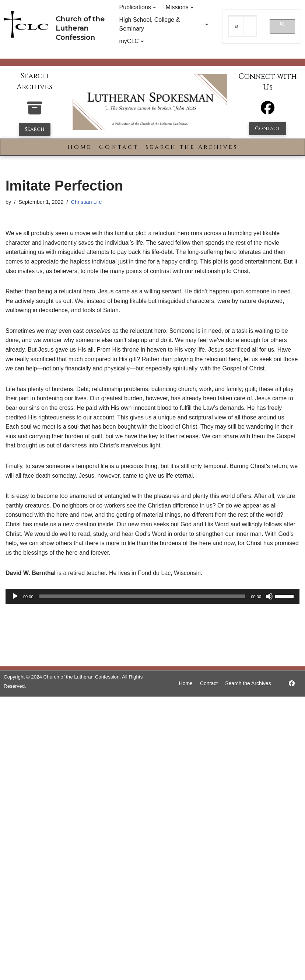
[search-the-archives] (35, 112)
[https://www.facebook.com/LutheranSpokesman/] (292, 683)
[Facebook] (268, 111)
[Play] (15, 596)
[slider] (142, 596)
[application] (152, 596)
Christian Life (87, 202)
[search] (236, 27)
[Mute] (269, 596)
